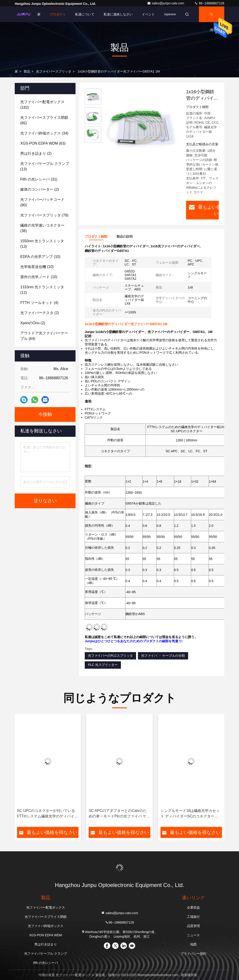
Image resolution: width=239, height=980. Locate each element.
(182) (42, 105)
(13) (45, 166)
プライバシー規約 (193, 954)
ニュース (193, 935)
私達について (85, 14)
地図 (193, 944)
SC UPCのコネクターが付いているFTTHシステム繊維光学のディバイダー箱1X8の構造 (48, 814)
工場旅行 (193, 917)
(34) (44, 133)
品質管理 (193, 926)
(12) (42, 290)
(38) (42, 228)
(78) (44, 215)
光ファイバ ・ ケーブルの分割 (163, 656)
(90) (42, 202)
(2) (36, 153)
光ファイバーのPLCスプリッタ (110, 656)
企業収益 (193, 907)
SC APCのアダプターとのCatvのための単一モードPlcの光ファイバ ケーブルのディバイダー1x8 (119, 814)
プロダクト (58, 14)
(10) (40, 257)
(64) (44, 336)
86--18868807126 (209, 3)
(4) (39, 303)
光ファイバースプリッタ (54, 71)
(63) (43, 143)
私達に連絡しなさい (118, 14)
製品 (27, 71)
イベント (148, 14)
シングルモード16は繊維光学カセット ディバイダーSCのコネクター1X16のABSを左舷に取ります (190, 814)
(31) (39, 179)
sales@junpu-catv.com (166, 3)
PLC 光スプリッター (103, 665)
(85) (44, 120)
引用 (212, 17)
